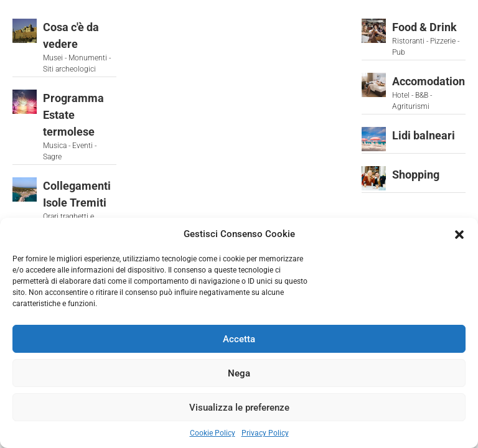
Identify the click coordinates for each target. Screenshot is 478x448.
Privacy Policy (265, 433)
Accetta (239, 339)
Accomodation (429, 81)
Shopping (416, 175)
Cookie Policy (213, 433)
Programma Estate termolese (73, 115)
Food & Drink (424, 27)
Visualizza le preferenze (239, 408)
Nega (239, 373)
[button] (459, 234)
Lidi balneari (424, 135)
